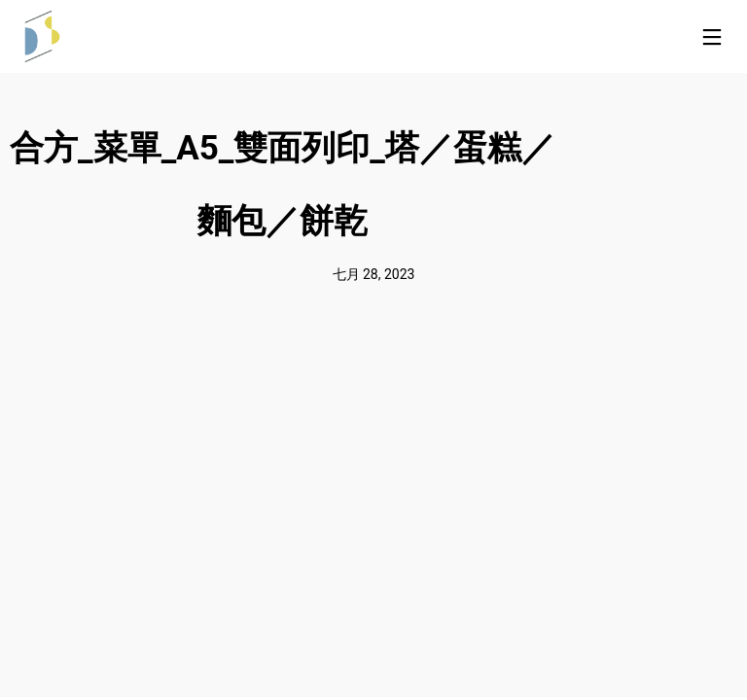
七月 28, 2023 (374, 274)
